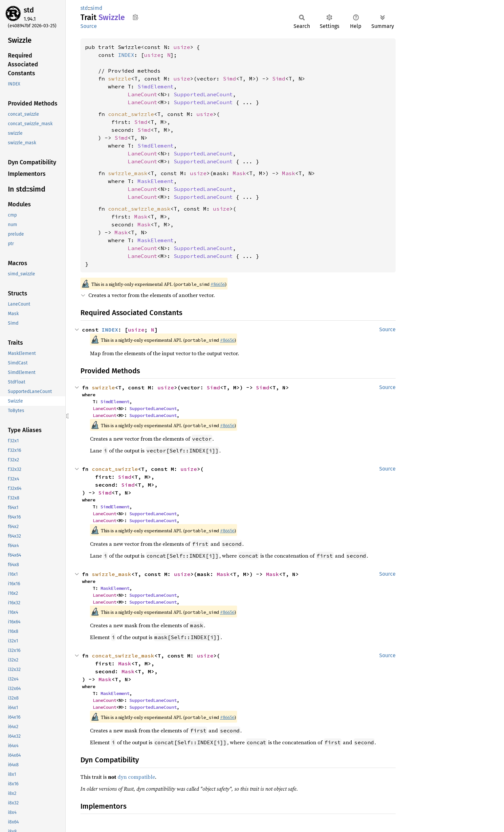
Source (89, 26)
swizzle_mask (128, 173)
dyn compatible (136, 777)
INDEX (126, 55)
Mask (239, 173)
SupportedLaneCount (203, 94)
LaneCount (142, 94)
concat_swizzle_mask (139, 209)
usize (182, 47)
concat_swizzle (131, 114)
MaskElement (156, 181)
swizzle (120, 79)
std (29, 10)
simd (97, 8)
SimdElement (156, 86)
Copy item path (135, 17)
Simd (230, 79)
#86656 (218, 284)
